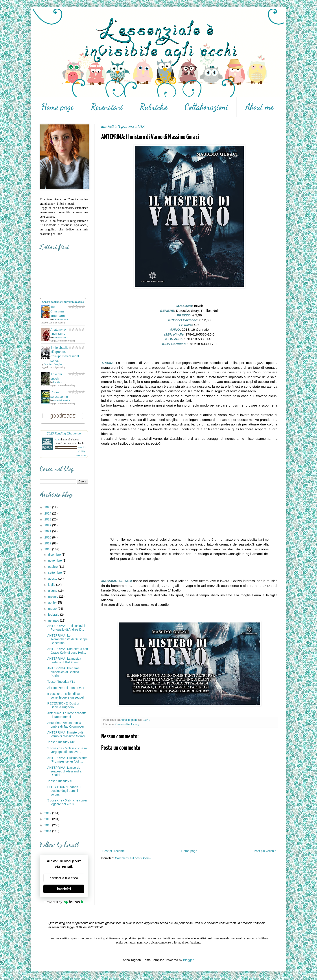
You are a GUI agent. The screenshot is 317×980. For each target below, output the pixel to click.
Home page (58, 107)
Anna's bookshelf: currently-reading (63, 302)
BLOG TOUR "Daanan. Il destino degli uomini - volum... (64, 791)
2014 (48, 831)
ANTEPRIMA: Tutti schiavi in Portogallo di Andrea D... (67, 628)
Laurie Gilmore (61, 320)
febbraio (54, 615)
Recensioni (107, 107)
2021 (48, 531)
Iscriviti (64, 889)
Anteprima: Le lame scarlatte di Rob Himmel (67, 715)
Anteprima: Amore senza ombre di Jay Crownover (66, 725)
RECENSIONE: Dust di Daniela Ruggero (63, 705)
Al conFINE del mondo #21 (66, 688)
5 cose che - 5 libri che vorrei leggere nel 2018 (67, 802)
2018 (48, 549)
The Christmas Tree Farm (58, 311)
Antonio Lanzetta (62, 401)
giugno (53, 591)
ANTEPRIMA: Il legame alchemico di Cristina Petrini (63, 672)
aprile (52, 602)
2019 (48, 543)
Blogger (188, 960)
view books (81, 455)
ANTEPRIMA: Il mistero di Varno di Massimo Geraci (66, 734)
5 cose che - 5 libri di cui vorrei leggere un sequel (65, 696)
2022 (48, 525)
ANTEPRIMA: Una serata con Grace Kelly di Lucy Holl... (68, 651)
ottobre (53, 567)
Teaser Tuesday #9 (60, 781)
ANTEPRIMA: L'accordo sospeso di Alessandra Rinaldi (64, 771)
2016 (48, 819)
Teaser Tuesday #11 (61, 682)
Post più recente (113, 851)
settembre (55, 573)
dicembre (55, 555)
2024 (48, 513)
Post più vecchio (265, 851)
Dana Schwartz (61, 338)
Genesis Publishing (127, 724)
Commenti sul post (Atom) (133, 858)
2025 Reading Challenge (64, 433)
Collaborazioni (206, 107)
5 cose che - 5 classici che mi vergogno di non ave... (67, 750)
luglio (52, 585)
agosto (53, 579)
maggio (53, 597)
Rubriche (154, 107)
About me (259, 107)
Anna (58, 440)
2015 (48, 825)
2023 (48, 519)
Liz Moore (58, 382)
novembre (55, 560)
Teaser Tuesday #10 (61, 742)
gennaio (54, 620)
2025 (48, 507)
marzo (53, 609)
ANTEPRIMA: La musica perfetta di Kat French (64, 660)
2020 (48, 537)
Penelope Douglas (53, 364)
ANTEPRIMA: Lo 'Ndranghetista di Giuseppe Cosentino (67, 639)
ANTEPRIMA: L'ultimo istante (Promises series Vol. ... (67, 760)
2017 (48, 813)
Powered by (64, 902)
